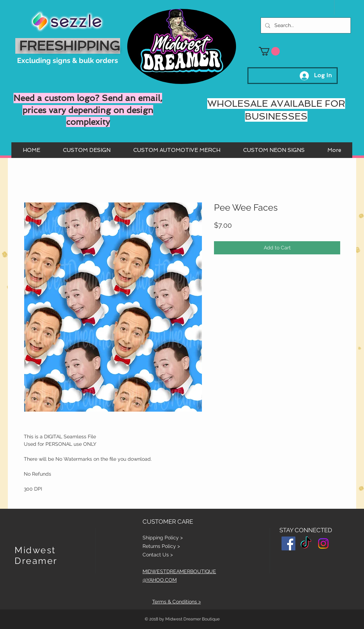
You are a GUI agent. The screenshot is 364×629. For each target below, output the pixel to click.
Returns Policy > (161, 546)
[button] (269, 51)
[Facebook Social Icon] (288, 543)
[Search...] (305, 25)
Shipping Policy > (163, 538)
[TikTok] (306, 543)
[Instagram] (323, 543)
